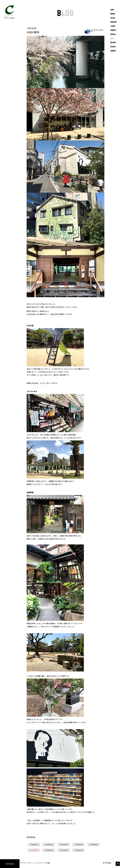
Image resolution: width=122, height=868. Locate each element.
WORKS (113, 14)
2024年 (63, 844)
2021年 (33, 850)
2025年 (48, 844)
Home (112, 10)
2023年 (78, 844)
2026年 (33, 844)
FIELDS (113, 18)
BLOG (112, 39)
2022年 (93, 844)
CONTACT (113, 51)
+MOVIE (113, 26)
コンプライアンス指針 (43, 863)
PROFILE (113, 35)
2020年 (48, 850)
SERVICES (114, 22)
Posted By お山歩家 (97, 31)
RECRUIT (113, 43)
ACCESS (113, 47)
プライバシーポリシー (27, 863)
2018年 (78, 850)
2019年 (63, 850)
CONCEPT (113, 30)
